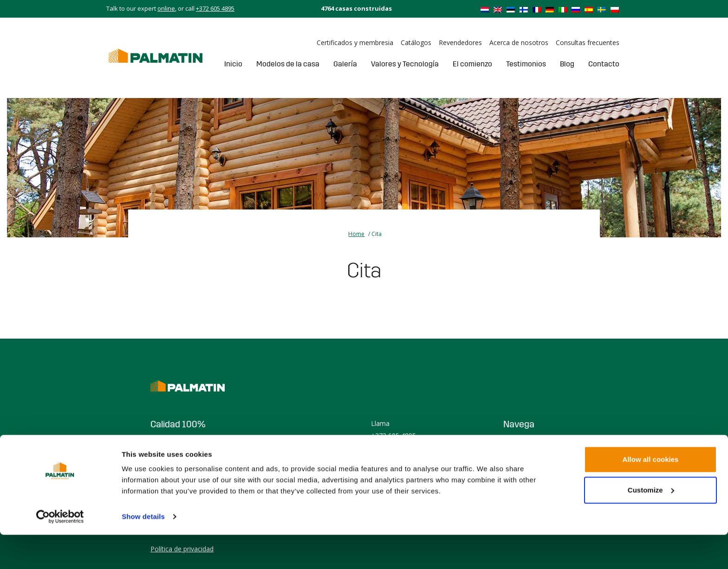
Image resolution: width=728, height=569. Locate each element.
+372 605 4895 (215, 8)
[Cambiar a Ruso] (576, 9)
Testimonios (526, 64)
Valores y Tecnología (405, 64)
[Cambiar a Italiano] (563, 9)
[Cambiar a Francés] (537, 9)
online (166, 8)
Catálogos (416, 43)
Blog (567, 64)
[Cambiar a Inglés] (498, 9)
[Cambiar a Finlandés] (524, 9)
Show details (143, 551)
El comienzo (472, 64)
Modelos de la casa (288, 64)
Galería (345, 64)
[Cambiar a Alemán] (550, 9)
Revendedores (460, 43)
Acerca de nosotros (519, 43)
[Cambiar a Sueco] (602, 9)
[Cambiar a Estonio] (511, 9)
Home (356, 234)
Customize (651, 524)
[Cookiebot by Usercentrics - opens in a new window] (60, 551)
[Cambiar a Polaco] (615, 9)
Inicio (233, 64)
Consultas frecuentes (588, 43)
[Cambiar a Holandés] (485, 9)
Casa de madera (528, 444)
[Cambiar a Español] (589, 9)
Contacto (604, 64)
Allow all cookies (651, 494)
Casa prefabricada (530, 456)
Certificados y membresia (355, 43)
